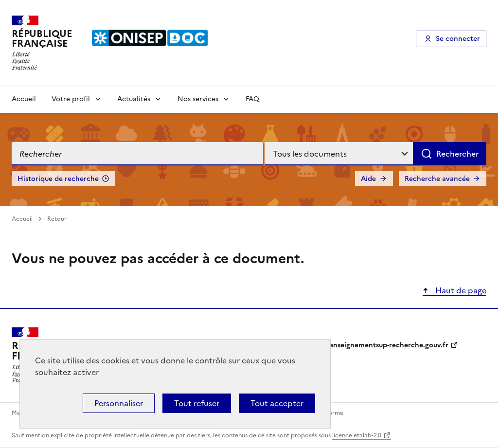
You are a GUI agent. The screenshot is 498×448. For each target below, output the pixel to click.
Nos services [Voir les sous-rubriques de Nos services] (198, 99)
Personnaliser (119, 403)
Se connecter (458, 39)
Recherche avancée (437, 179)
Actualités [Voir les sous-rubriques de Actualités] (134, 99)
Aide (368, 179)
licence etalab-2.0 (357, 435)
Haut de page (460, 290)
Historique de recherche (58, 179)
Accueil (24, 99)
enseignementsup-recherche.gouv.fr (389, 345)
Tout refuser (197, 403)
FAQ (252, 99)
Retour (57, 219)
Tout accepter (277, 403)
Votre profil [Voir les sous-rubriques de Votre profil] (71, 99)
